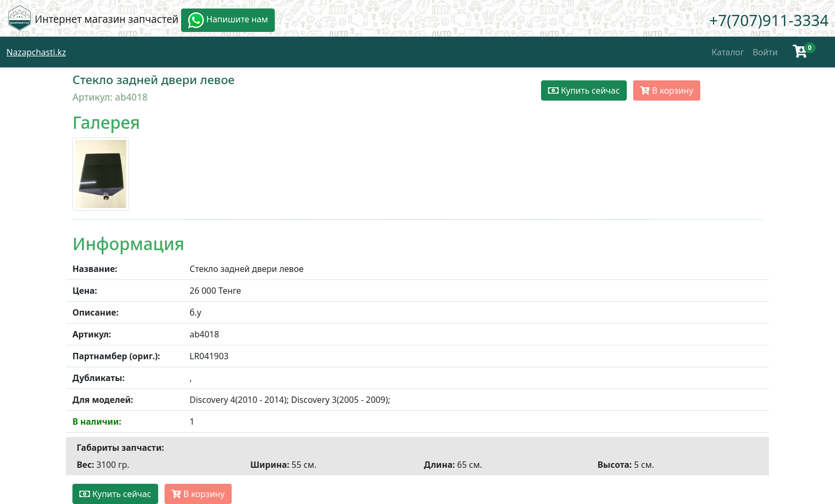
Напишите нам (228, 20)
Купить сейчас (584, 90)
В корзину (667, 90)
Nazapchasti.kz (36, 52)
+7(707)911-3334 (769, 20)
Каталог (728, 52)
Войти (765, 52)
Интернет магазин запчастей (107, 19)
